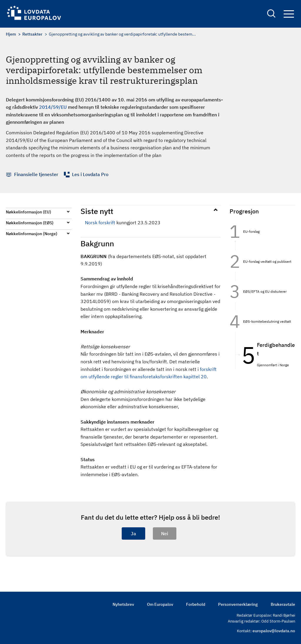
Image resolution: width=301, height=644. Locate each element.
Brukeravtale (283, 604)
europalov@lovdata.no (274, 631)
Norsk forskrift (100, 223)
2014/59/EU (53, 107)
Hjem (11, 34)
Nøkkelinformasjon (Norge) (32, 234)
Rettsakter (32, 34)
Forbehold (196, 604)
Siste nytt (97, 211)
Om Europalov (160, 604)
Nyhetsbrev (123, 604)
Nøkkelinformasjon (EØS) (30, 223)
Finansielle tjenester (36, 174)
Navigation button (289, 14)
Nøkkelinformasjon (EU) (29, 212)
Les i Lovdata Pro (90, 174)
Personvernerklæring (238, 604)
